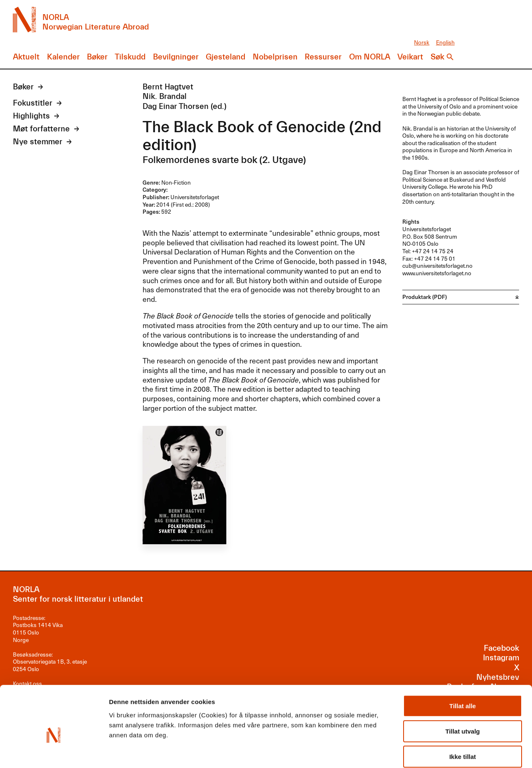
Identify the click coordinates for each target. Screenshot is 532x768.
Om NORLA (370, 57)
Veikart (410, 57)
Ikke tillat (463, 714)
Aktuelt (26, 57)
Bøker (97, 57)
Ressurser (323, 57)
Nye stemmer (38, 142)
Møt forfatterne (41, 129)
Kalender (63, 57)
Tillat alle (463, 663)
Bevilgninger (176, 57)
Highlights (31, 116)
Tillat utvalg (462, 689)
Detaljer (443, 752)
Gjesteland (225, 57)
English (445, 42)
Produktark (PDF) (425, 297)
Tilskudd (130, 57)
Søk (437, 57)
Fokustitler (33, 103)
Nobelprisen (275, 57)
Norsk (422, 42)
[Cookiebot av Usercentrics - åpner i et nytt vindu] (54, 752)
